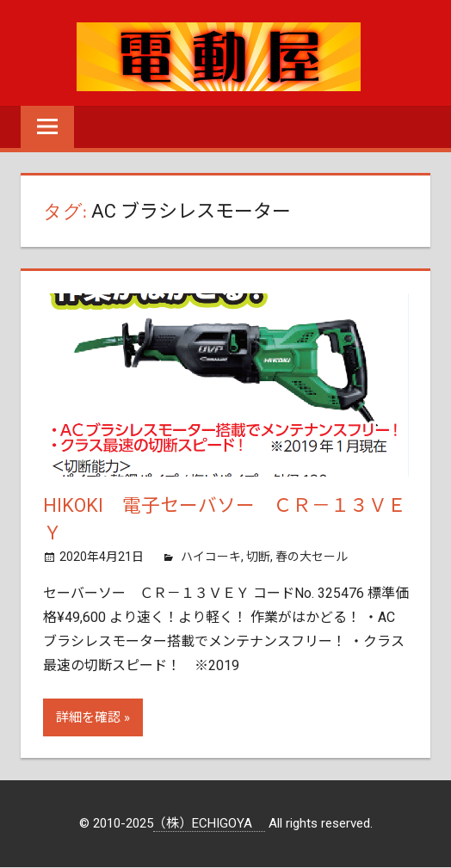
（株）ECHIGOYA (209, 824)
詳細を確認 (88, 718)
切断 (258, 557)
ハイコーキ (211, 557)
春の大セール (312, 557)
